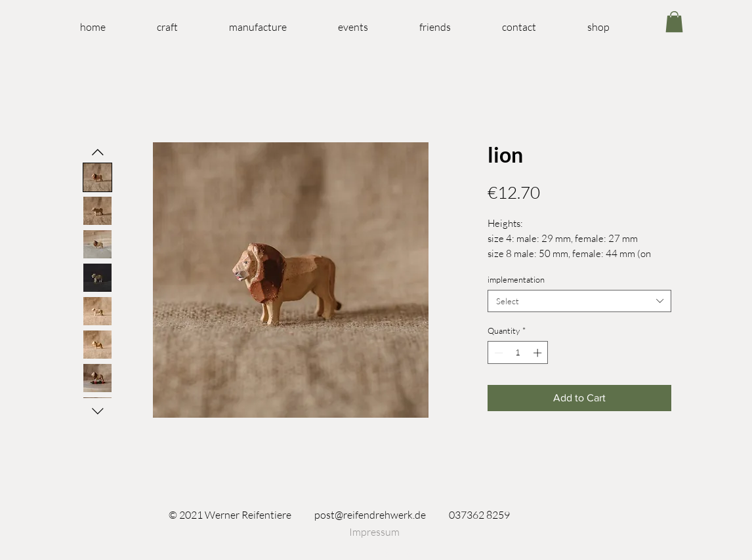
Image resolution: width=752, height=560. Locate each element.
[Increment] (539, 353)
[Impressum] (374, 532)
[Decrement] (497, 353)
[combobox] (579, 301)
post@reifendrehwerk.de (370, 515)
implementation (516, 279)
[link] (674, 22)
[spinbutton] (518, 353)
